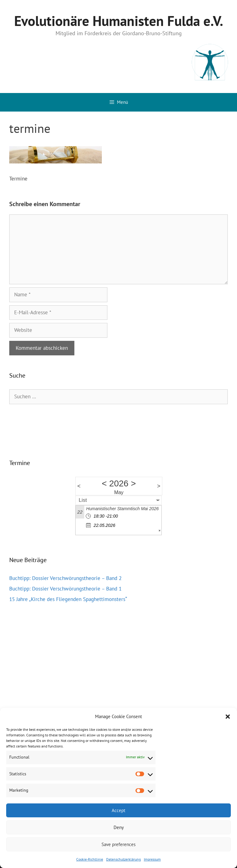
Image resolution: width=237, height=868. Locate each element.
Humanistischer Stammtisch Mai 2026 (122, 509)
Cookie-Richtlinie (90, 859)
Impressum (152, 859)
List (83, 500)
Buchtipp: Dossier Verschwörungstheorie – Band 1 (65, 589)
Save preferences (118, 844)
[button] (228, 717)
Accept (118, 810)
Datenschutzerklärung (123, 859)
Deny (119, 827)
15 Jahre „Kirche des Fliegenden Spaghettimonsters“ (68, 599)
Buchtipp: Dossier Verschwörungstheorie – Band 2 (65, 578)
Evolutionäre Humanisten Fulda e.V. (119, 21)
